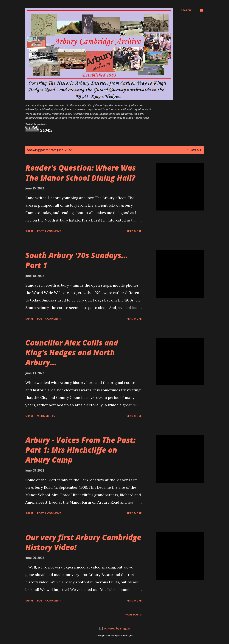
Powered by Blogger (115, 628)
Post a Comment (49, 231)
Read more (134, 231)
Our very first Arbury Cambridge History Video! (83, 542)
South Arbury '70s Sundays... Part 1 (77, 260)
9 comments (46, 416)
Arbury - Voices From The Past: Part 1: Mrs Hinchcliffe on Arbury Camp (80, 450)
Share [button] (29, 231)
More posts (133, 614)
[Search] (186, 10)
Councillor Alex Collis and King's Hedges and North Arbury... (72, 353)
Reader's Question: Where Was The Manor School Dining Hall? (81, 173)
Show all (194, 150)
